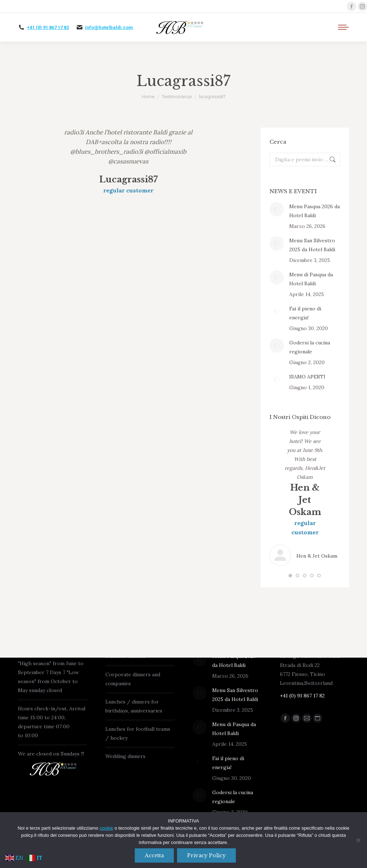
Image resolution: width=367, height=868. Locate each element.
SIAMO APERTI (307, 377)
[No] (358, 840)
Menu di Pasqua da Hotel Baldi (311, 279)
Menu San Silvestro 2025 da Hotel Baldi (312, 245)
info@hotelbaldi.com (109, 27)
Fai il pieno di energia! (305, 313)
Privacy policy (207, 855)
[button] (290, 576)
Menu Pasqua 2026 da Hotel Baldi (314, 211)
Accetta (154, 855)
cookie (106, 828)
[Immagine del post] (277, 209)
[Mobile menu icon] (343, 27)
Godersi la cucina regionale (310, 347)
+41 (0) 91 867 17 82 (48, 27)
